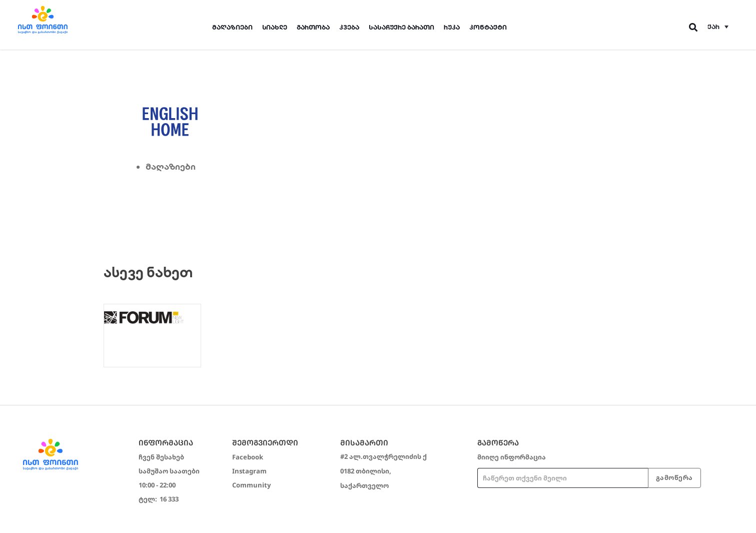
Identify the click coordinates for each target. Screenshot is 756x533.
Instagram (249, 471)
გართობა (313, 27)
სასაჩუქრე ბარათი (402, 27)
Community (251, 485)
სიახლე (275, 27)
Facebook (248, 457)
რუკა (452, 27)
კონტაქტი (488, 27)
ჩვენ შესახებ (161, 457)
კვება (349, 27)
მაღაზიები (232, 27)
